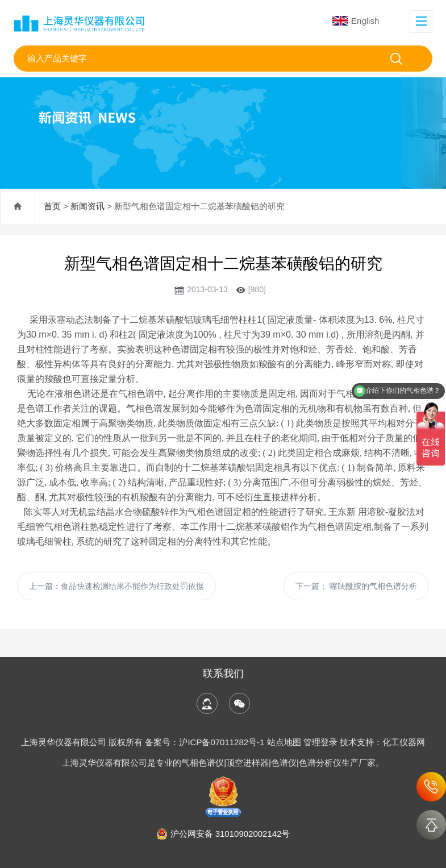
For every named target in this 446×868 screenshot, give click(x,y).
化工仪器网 (404, 742)
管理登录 (320, 742)
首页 (52, 206)
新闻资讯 (87, 206)
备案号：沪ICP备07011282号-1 (206, 742)
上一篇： (116, 586)
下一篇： (356, 586)
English (356, 21)
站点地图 (284, 742)
